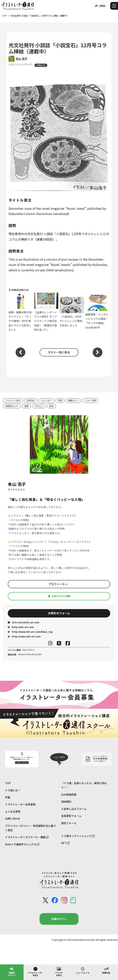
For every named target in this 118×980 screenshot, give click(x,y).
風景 (26, 406)
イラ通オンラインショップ (78, 836)
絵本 (51, 406)
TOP (8, 783)
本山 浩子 (22, 59)
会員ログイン (59, 919)
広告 (60, 400)
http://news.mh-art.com (24, 636)
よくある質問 (13, 812)
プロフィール (58, 584)
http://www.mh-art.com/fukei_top (30, 632)
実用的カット (12, 406)
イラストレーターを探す (35, 972)
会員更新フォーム (71, 816)
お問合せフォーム (59, 613)
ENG (103, 6)
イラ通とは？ (13, 790)
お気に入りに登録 (59, 596)
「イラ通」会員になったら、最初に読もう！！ (84, 785)
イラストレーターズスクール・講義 (27, 837)
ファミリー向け (13, 400)
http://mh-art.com (21, 627)
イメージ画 (90, 400)
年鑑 (8, 797)
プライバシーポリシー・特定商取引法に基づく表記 (30, 828)
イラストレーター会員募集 (20, 804)
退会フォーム (69, 823)
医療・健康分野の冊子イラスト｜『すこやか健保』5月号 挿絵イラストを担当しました (21, 312)
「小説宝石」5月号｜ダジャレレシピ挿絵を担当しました (72, 312)
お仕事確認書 (69, 795)
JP (96, 6)
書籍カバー (74, 400)
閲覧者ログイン (12, 972)
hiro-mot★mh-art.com (24, 622)
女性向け (31, 400)
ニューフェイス (83, 970)
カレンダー (46, 400)
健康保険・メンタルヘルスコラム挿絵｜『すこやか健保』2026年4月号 (97, 312)
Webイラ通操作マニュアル (22, 844)
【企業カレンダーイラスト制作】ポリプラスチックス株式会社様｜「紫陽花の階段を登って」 (46, 312)
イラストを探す (59, 972)
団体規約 (66, 802)
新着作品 (106, 970)
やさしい (39, 406)
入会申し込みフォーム (74, 809)
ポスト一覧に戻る (59, 352)
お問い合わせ (13, 819)
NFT (65, 843)
